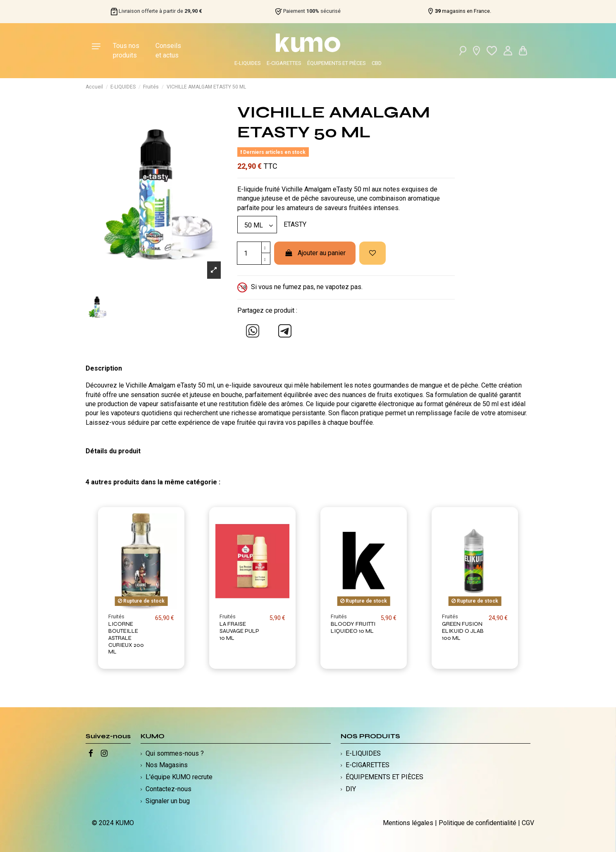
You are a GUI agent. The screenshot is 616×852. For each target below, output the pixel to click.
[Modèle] (257, 225)
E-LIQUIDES (247, 63)
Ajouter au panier (315, 253)
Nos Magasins (167, 765)
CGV (528, 823)
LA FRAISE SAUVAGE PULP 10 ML (239, 631)
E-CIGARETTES (284, 63)
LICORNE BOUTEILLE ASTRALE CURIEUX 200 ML (126, 638)
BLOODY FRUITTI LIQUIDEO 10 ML (353, 627)
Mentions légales (408, 823)
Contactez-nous (168, 789)
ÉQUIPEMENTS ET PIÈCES (336, 63)
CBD (377, 63)
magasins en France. (463, 11)
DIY (351, 789)
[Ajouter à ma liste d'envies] (372, 253)
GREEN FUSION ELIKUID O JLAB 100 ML (463, 631)
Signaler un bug (168, 801)
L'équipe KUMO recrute (179, 777)
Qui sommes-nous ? (175, 753)
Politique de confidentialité (478, 823)
